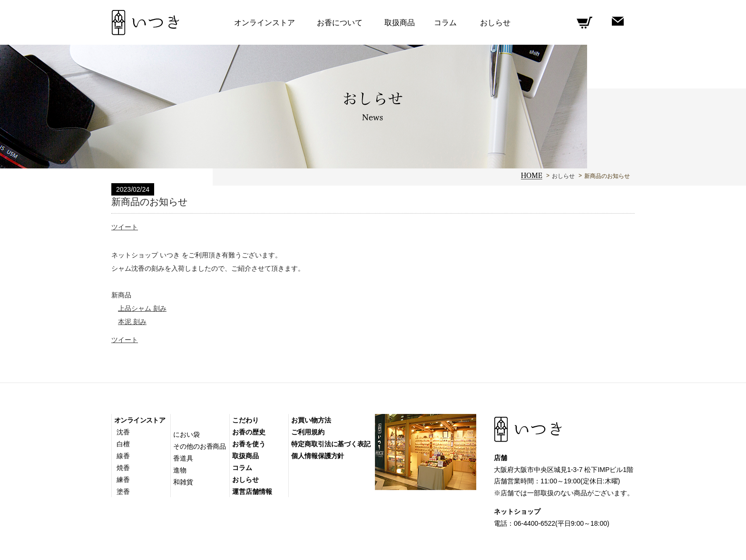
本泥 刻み (132, 322)
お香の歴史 (249, 432)
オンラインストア (140, 420)
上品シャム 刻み (142, 308)
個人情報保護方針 (318, 456)
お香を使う (249, 444)
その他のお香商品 (200, 446)
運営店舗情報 (252, 491)
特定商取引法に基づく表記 (331, 444)
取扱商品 (400, 23)
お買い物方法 (311, 420)
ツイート (125, 227)
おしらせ (563, 176)
